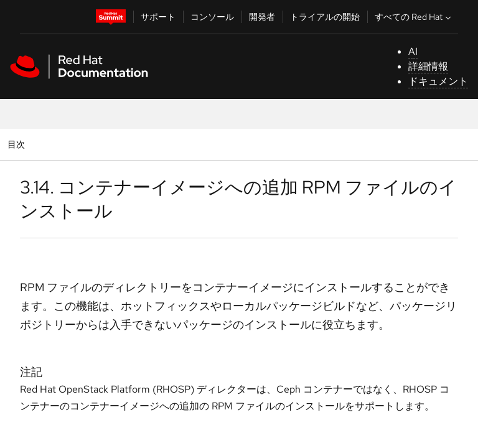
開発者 (262, 17)
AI (413, 51)
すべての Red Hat (414, 17)
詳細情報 (428, 66)
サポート (158, 17)
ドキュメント (438, 81)
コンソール (212, 17)
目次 (18, 144)
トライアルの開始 (325, 17)
